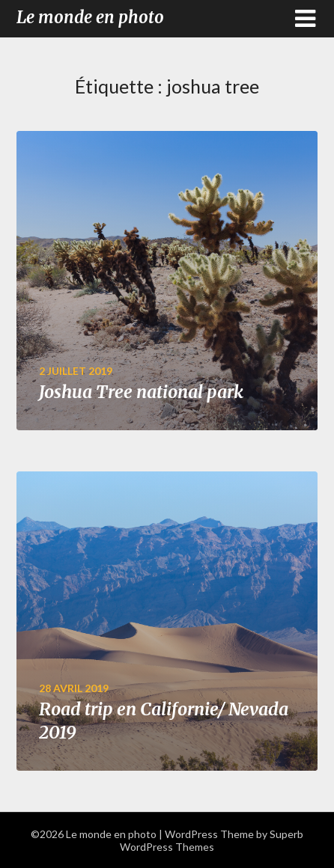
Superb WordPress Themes (212, 840)
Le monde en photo (90, 17)
